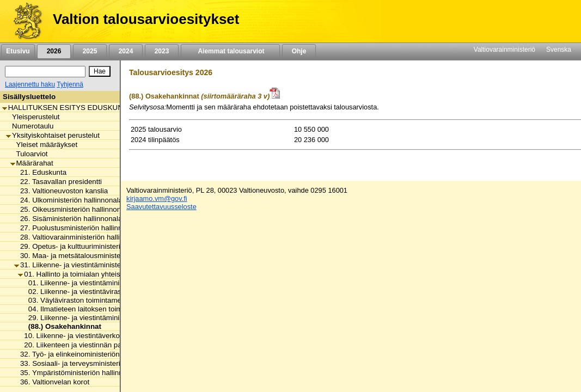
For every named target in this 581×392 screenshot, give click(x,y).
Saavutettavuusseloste (161, 207)
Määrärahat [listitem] (32, 163)
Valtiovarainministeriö (504, 50)
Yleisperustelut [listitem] (33, 117)
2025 (90, 51)
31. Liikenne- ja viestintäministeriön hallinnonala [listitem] (94, 265)
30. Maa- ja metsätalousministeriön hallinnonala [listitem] (94, 256)
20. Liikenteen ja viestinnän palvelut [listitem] (78, 345)
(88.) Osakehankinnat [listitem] (62, 326)
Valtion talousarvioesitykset (146, 19)
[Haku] (45, 72)
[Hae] (100, 71)
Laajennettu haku (30, 84)
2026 (54, 51)
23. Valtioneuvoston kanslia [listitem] (61, 191)
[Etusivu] (24, 21)
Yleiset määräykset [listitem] (44, 145)
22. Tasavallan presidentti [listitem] (58, 182)
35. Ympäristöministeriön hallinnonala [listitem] (77, 373)
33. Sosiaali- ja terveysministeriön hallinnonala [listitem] (91, 363)
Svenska (559, 50)
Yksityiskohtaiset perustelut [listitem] (53, 135)
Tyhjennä (70, 84)
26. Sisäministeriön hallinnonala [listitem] (68, 219)
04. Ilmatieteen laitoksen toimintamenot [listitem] (88, 309)
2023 (162, 51)
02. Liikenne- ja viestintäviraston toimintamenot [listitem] (101, 292)
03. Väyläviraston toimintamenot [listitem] (77, 300)
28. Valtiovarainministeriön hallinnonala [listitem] (80, 237)
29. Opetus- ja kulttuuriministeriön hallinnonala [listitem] (91, 246)
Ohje (299, 51)
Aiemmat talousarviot (230, 51)
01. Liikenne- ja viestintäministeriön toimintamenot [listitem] (106, 283)
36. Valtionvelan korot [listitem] (52, 382)
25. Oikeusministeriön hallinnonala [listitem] (72, 209)
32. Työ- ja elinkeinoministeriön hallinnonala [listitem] (87, 354)
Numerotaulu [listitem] (30, 126)
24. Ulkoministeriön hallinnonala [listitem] (68, 200)
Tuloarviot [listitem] (29, 154)
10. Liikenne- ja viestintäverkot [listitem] (70, 336)
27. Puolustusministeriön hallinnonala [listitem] (77, 228)
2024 (126, 51)
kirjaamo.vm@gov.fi (157, 198)
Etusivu (18, 51)
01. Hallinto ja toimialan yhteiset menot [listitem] (83, 274)
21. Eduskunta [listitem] (40, 172)
